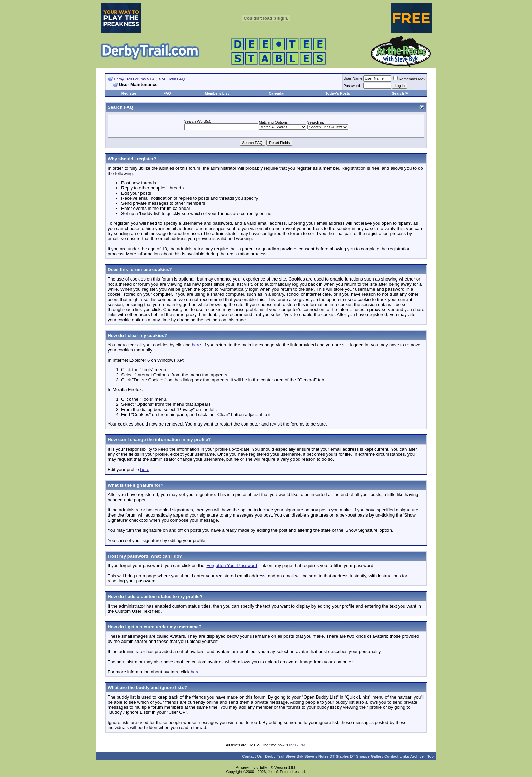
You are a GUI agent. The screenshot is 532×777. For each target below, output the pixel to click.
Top (430, 756)
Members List (217, 93)
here (196, 345)
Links (404, 756)
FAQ (154, 79)
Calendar (277, 93)
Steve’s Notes (317, 756)
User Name (353, 78)
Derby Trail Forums (130, 79)
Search (398, 93)
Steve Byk (294, 756)
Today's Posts (338, 93)
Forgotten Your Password (232, 566)
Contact (391, 756)
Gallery (377, 756)
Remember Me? (409, 79)
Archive (417, 756)
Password (352, 86)
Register (129, 93)
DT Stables (339, 756)
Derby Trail (275, 756)
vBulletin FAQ (174, 79)
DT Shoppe (360, 756)
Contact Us (252, 756)
